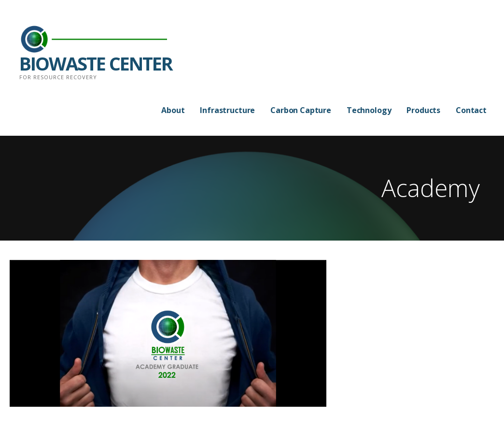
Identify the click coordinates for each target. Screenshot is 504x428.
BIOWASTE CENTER (96, 63)
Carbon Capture (301, 110)
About (173, 110)
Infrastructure (227, 110)
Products (423, 110)
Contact (471, 110)
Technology (369, 110)
